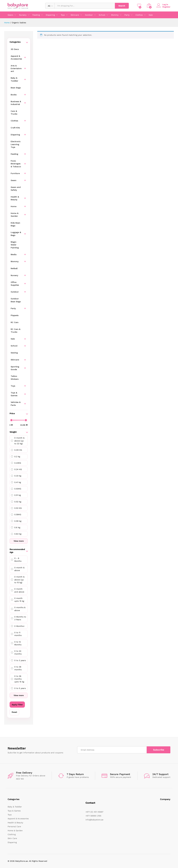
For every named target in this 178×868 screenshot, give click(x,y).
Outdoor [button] (89, 15)
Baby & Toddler (15, 807)
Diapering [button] (50, 15)
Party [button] (127, 15)
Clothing (12, 834)
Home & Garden (15, 831)
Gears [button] (10, 15)
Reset (14, 712)
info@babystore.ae (94, 820)
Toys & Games (14, 811)
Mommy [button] (115, 15)
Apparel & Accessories (18, 819)
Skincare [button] (75, 15)
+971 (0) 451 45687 (94, 812)
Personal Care (14, 826)
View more (19, 541)
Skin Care (12, 838)
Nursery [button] (23, 15)
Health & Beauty (15, 823)
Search (122, 6)
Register (166, 7)
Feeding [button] (36, 15)
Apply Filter (17, 705)
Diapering (12, 842)
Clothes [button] (139, 15)
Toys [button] (63, 15)
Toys (10, 815)
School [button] (102, 15)
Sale (151, 15)
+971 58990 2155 (93, 816)
